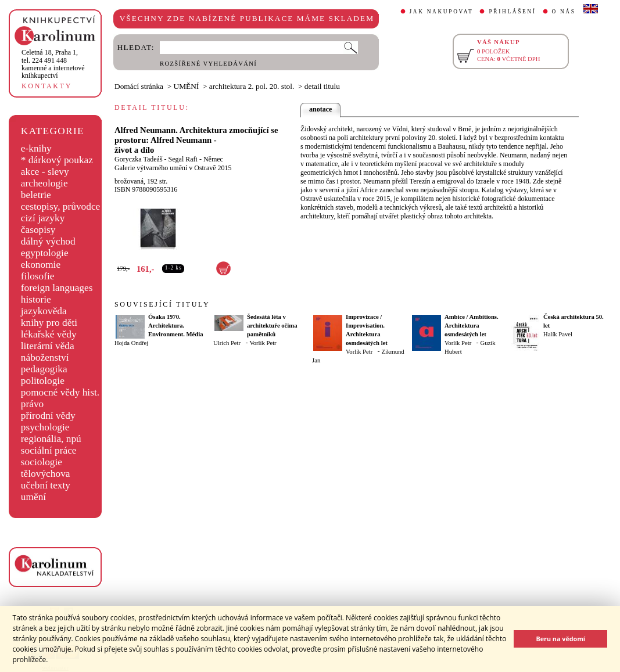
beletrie (36, 195)
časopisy (38, 230)
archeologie (44, 183)
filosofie (38, 276)
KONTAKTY (47, 86)
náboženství (45, 357)
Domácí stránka (139, 86)
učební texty (46, 485)
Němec (213, 159)
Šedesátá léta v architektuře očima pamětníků (272, 326)
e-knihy (36, 148)
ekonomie (41, 265)
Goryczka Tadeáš (139, 159)
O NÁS (564, 12)
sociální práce (49, 450)
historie (36, 299)
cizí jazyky (43, 218)
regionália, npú (51, 439)
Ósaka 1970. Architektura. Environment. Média (176, 326)
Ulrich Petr (227, 343)
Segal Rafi (183, 159)
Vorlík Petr (263, 343)
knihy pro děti (49, 323)
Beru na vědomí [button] (560, 639)
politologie (43, 381)
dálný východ (48, 241)
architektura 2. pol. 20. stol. (252, 86)
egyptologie (45, 253)
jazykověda (44, 311)
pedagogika (44, 369)
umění (33, 497)
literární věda (48, 346)
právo (32, 404)
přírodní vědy (48, 416)
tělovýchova (46, 474)
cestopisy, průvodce (61, 206)
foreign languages (57, 288)
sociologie (42, 462)
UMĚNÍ (187, 86)
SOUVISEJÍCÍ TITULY (162, 304)
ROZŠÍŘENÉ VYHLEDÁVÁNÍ (208, 64)
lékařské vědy (49, 334)
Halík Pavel (558, 334)
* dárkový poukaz (57, 160)
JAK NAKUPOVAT (442, 12)
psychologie (45, 427)
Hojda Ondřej (131, 343)
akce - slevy (45, 172)
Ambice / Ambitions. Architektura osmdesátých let (472, 326)
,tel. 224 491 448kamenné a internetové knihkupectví (53, 64)
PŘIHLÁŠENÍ (512, 12)
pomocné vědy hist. (60, 392)
